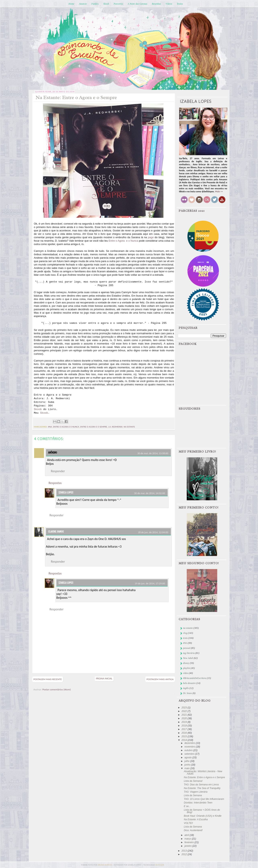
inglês (186, 688)
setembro (190, 754)
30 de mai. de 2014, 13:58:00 (153, 453)
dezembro (190, 743)
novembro (190, 747)
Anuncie (83, 4)
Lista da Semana (193, 795)
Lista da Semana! (193, 781)
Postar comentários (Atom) (57, 689)
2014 (185, 740)
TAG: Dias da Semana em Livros (201, 785)
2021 (185, 715)
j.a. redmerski (115, 427)
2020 (185, 718)
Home (71, 4)
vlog (185, 633)
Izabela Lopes (66, 492)
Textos (180, 4)
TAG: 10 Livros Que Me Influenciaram (204, 799)
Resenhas (156, 4)
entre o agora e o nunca (66, 427)
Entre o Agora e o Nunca (123, 241)
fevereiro (189, 842)
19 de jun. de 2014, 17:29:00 (150, 583)
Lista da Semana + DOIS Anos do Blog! (202, 811)
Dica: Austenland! (193, 830)
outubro (189, 750)
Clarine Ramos (56, 532)
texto (185, 638)
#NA (50, 427)
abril (187, 835)
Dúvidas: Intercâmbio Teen (198, 803)
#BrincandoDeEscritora (195, 678)
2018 (185, 726)
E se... (187, 806)
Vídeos (169, 4)
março (188, 839)
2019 (185, 722)
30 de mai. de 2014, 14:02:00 (149, 493)
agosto (188, 758)
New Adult (188, 658)
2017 (185, 729)
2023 (185, 708)
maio (187, 768)
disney (186, 663)
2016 (185, 733)
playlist (187, 668)
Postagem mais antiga (160, 679)
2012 (185, 854)
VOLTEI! (188, 823)
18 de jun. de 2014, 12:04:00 (153, 532)
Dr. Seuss (188, 693)
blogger (160, 865)
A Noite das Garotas (138, 4)
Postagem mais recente (48, 679)
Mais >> (219, 191)
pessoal (187, 648)
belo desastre (189, 683)
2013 (185, 851)
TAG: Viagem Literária (196, 792)
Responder (58, 471)
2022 (185, 711)
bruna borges (105, 865)
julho (187, 761)
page (151, 237)
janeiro (188, 846)
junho (188, 765)
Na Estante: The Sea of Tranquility (202, 788)
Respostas (55, 483)
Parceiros (118, 4)
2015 (185, 736)
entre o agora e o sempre (94, 427)
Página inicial (104, 678)
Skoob (106, 4)
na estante (129, 427)
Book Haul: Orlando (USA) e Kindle (202, 816)
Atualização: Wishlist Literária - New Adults (203, 773)
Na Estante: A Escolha (196, 819)
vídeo (186, 673)
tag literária (189, 653)
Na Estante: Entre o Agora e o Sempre (204, 777)
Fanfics (95, 4)
